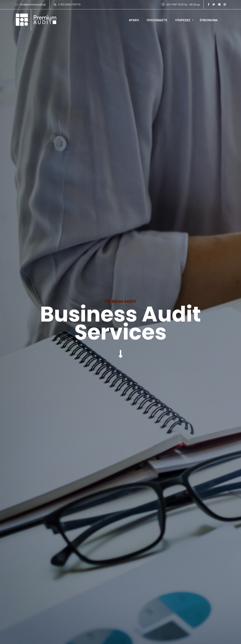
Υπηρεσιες (183, 20)
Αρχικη (134, 20)
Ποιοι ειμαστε (157, 20)
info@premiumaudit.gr (33, 4)
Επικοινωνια (209, 20)
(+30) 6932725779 (69, 4)
